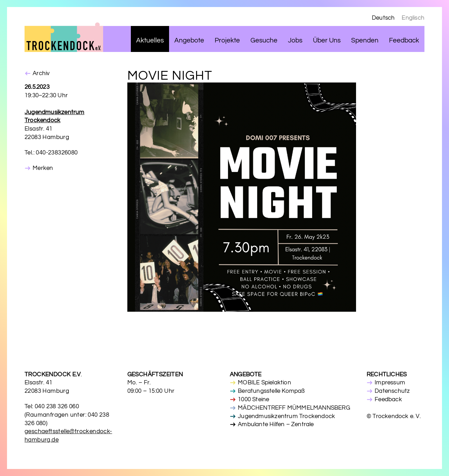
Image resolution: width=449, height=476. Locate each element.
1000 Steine (253, 399)
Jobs (295, 41)
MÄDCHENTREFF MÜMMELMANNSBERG (294, 408)
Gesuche (264, 41)
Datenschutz (392, 391)
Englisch (413, 18)
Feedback (404, 41)
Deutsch (383, 18)
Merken (43, 168)
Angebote (189, 41)
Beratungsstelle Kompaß (271, 391)
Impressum (390, 383)
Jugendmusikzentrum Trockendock (286, 416)
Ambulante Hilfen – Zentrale (276, 424)
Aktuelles (150, 41)
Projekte (227, 41)
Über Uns (327, 41)
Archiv (41, 73)
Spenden (365, 41)
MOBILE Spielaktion (264, 383)
